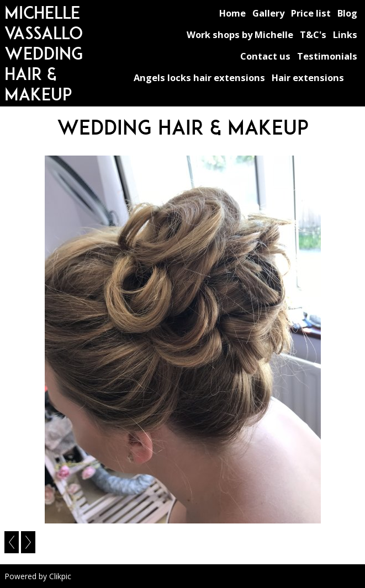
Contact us (265, 56)
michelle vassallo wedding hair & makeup (44, 53)
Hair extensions (308, 77)
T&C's (313, 34)
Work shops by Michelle (240, 34)
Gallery (268, 13)
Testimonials (327, 56)
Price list (311, 13)
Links (345, 34)
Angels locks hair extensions (199, 77)
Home (232, 13)
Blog (347, 13)
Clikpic (60, 576)
